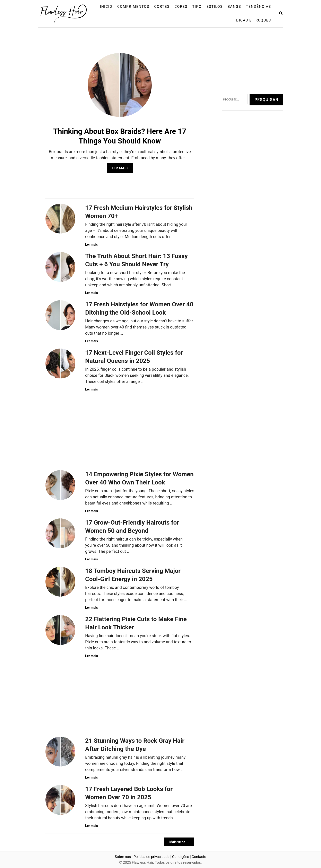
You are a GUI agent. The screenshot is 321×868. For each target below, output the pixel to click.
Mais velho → (179, 842)
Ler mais (121, 169)
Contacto (199, 857)
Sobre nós (123, 857)
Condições (181, 857)
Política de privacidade (151, 857)
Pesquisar (266, 100)
